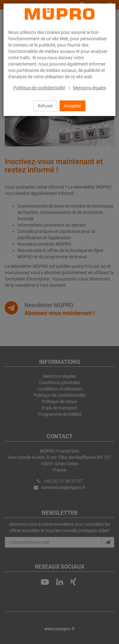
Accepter (73, 106)
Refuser (45, 106)
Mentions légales (89, 88)
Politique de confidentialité (39, 88)
